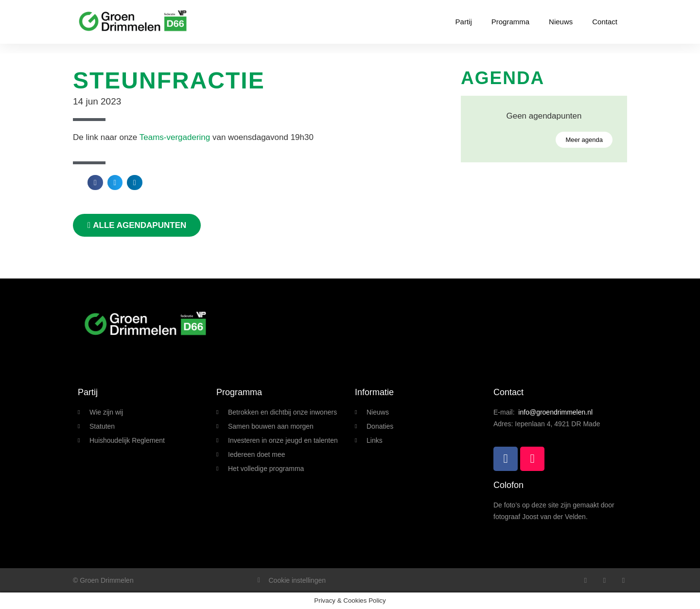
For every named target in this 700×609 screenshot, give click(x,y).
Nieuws (561, 22)
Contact (605, 22)
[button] (95, 183)
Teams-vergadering (175, 137)
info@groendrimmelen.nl (555, 412)
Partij (464, 22)
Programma (510, 22)
